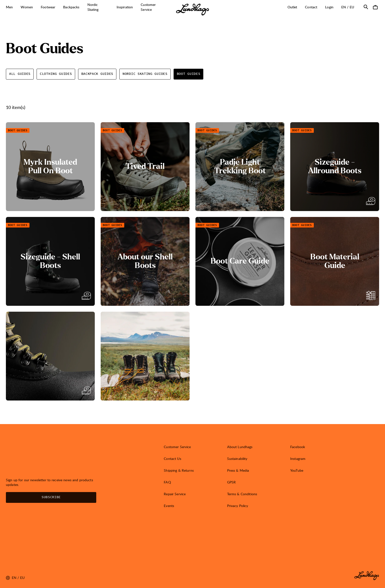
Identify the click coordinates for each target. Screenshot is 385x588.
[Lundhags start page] (192, 10)
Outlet (292, 7)
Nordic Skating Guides (145, 74)
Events (169, 506)
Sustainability (237, 459)
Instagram (298, 459)
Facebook (298, 447)
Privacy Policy (238, 506)
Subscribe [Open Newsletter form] (51, 497)
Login (329, 7)
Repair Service (175, 494)
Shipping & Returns (179, 470)
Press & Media (238, 470)
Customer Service (177, 447)
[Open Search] (366, 7)
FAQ (167, 482)
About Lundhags (240, 447)
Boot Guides (189, 74)
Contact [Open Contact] (311, 7)
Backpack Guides (97, 74)
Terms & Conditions (242, 494)
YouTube (297, 470)
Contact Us (172, 459)
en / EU (350, 7)
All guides (20, 74)
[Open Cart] (375, 7)
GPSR (232, 482)
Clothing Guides (56, 74)
